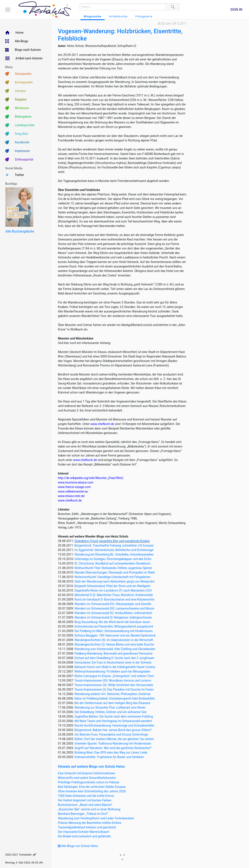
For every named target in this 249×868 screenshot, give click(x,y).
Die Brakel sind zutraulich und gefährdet (84, 836)
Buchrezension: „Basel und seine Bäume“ (85, 805)
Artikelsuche (118, 16)
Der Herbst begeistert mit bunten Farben (85, 800)
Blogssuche (93, 16)
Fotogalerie (144, 16)
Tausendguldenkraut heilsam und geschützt (87, 827)
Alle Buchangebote (20, 231)
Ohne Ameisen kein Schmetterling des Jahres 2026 (92, 791)
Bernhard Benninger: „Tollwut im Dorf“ (83, 814)
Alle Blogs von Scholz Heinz (78, 846)
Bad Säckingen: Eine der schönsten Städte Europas (92, 787)
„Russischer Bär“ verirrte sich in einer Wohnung (89, 809)
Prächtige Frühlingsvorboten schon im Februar (89, 782)
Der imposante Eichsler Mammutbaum (84, 832)
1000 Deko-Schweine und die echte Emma (86, 796)
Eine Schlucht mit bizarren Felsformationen (87, 773)
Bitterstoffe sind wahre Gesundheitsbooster (87, 778)
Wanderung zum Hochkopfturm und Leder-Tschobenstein (96, 818)
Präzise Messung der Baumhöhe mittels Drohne (90, 823)
